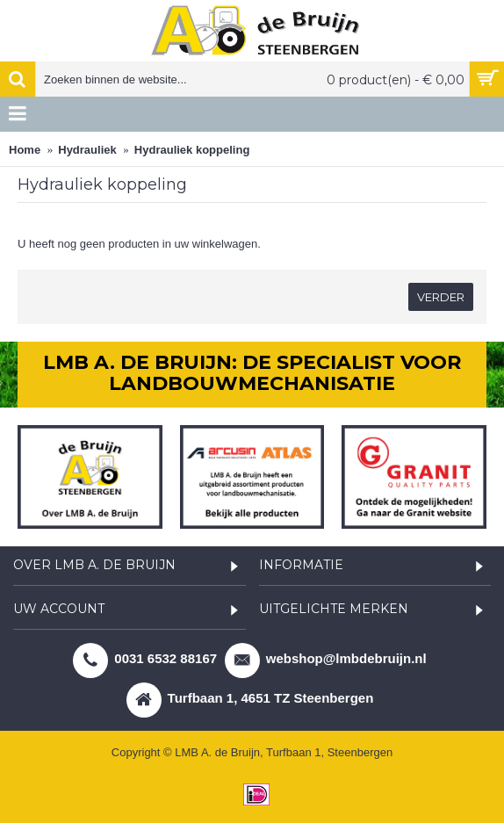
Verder (441, 297)
